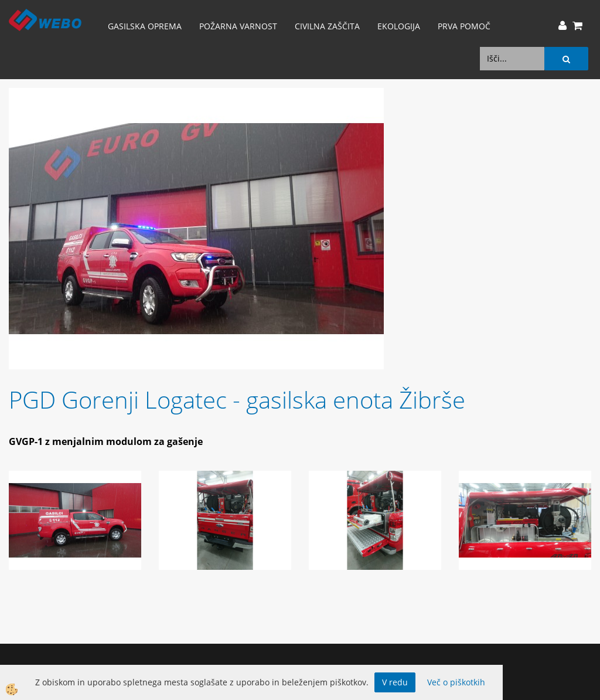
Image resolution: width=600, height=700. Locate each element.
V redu (395, 682)
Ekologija (399, 26)
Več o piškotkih (456, 682)
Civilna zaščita (327, 26)
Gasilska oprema (145, 26)
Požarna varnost (238, 26)
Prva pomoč (464, 26)
